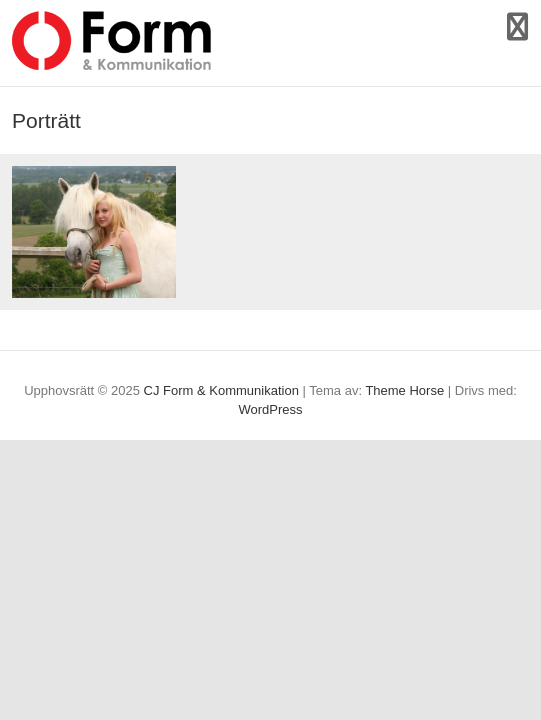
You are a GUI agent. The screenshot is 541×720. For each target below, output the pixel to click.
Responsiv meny (517, 26)
